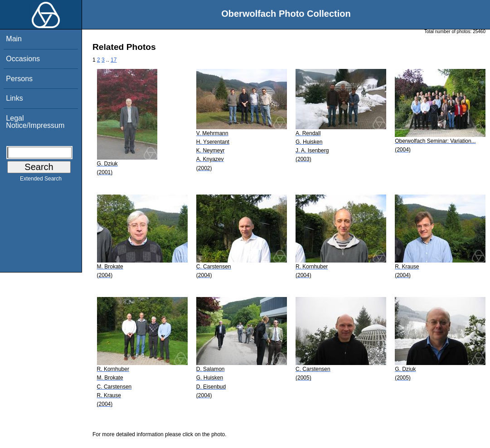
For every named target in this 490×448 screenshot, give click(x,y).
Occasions (23, 59)
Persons (19, 79)
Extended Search (41, 180)
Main (14, 39)
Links (14, 98)
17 (114, 60)
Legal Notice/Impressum (35, 122)
